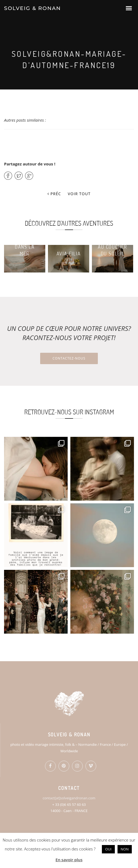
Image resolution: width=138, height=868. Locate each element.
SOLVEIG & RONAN (32, 8)
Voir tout (79, 194)
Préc (54, 194)
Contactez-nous (69, 358)
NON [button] (125, 849)
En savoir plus (69, 860)
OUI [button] (108, 849)
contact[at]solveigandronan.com (69, 798)
